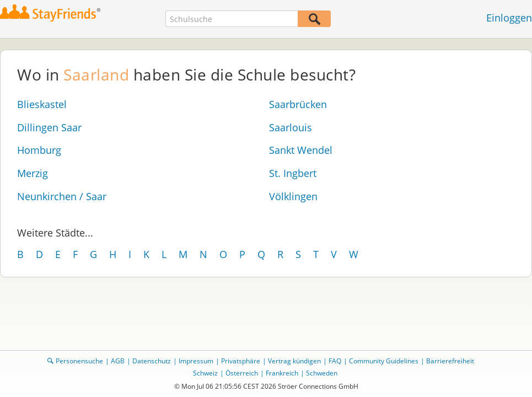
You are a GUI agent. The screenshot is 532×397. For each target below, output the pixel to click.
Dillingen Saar (49, 127)
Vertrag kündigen (294, 361)
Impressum (196, 361)
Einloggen (509, 18)
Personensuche (79, 361)
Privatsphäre (241, 361)
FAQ (335, 361)
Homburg (39, 150)
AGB (118, 361)
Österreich (242, 373)
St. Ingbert (293, 173)
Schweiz (205, 373)
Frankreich (282, 373)
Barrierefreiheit (450, 361)
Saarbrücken (298, 104)
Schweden (322, 373)
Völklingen (293, 196)
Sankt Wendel (301, 150)
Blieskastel (42, 104)
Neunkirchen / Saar (62, 196)
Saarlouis (291, 127)
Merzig (33, 173)
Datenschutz (152, 361)
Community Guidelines (384, 361)
